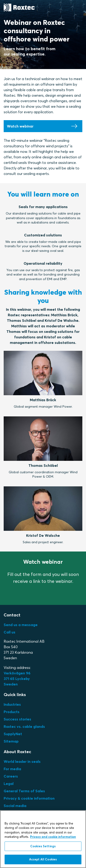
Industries (12, 704)
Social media (15, 806)
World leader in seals (22, 761)
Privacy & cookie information (29, 798)
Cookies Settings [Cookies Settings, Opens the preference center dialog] (43, 846)
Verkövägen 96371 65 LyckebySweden (17, 679)
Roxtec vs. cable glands (24, 726)
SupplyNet (13, 734)
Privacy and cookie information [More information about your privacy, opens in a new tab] (53, 837)
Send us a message (21, 625)
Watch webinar (20, 126)
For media (12, 769)
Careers (11, 776)
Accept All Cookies (43, 859)
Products (12, 712)
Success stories (17, 719)
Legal (9, 784)
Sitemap (11, 741)
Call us (10, 632)
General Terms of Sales (24, 791)
